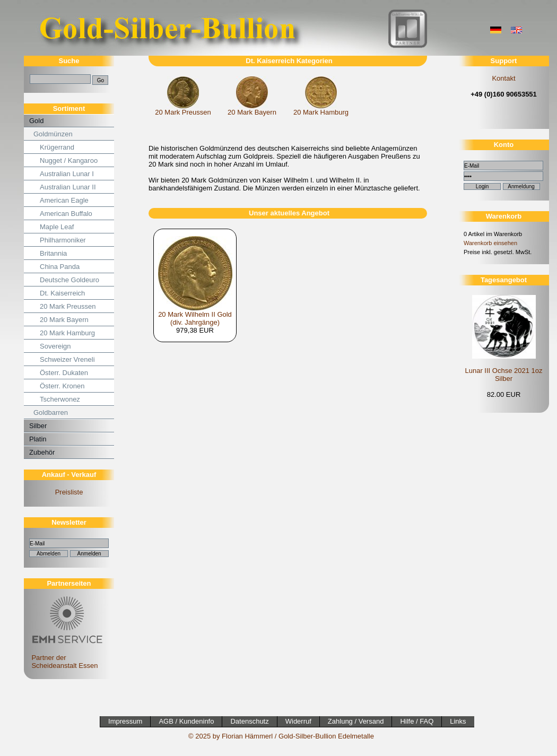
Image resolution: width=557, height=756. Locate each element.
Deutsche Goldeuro (69, 280)
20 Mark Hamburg (67, 333)
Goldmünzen (53, 134)
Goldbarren (51, 412)
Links (458, 721)
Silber (38, 426)
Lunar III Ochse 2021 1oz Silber (504, 375)
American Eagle (64, 200)
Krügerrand (57, 147)
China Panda (60, 267)
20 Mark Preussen (68, 306)
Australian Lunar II (68, 187)
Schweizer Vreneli (67, 359)
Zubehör (42, 452)
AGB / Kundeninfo (186, 721)
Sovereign (55, 346)
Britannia (53, 253)
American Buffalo (66, 214)
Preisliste (69, 492)
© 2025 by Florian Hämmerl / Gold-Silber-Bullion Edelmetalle (281, 736)
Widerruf (298, 721)
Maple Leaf (57, 227)
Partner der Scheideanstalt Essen (66, 658)
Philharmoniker (63, 240)
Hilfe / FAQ (417, 721)
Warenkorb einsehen (490, 243)
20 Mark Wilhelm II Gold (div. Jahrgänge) (195, 318)
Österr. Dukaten (64, 373)
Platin (38, 439)
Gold (36, 121)
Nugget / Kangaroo (69, 160)
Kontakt (503, 78)
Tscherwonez (60, 399)
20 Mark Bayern (64, 320)
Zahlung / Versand (356, 721)
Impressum (125, 721)
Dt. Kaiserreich (62, 293)
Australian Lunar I (67, 174)
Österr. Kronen (62, 386)
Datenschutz (249, 721)
